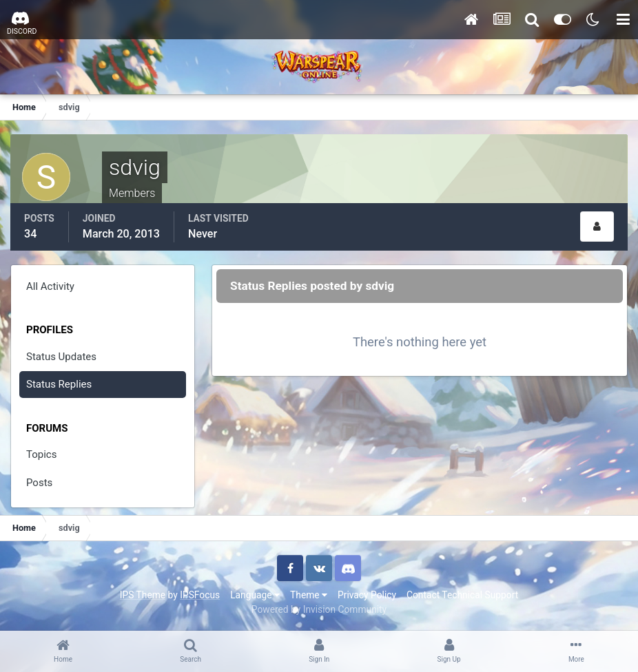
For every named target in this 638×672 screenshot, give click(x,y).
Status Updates (61, 357)
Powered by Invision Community (319, 609)
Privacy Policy (367, 595)
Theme (309, 595)
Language (255, 595)
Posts (39, 483)
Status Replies (59, 384)
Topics (41, 454)
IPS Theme (143, 595)
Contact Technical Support (462, 595)
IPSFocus (200, 595)
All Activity (50, 286)
